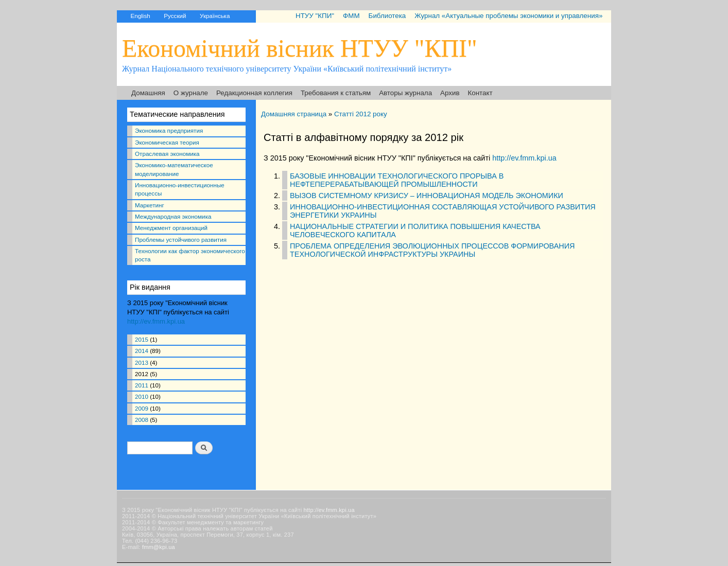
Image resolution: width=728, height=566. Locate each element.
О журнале (191, 93)
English (140, 16)
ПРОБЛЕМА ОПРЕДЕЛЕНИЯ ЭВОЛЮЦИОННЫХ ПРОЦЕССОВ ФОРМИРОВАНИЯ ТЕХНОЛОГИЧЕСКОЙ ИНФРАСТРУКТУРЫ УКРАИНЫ (432, 250)
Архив (450, 93)
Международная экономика (173, 216)
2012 (142, 374)
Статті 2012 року (361, 114)
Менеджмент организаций (171, 228)
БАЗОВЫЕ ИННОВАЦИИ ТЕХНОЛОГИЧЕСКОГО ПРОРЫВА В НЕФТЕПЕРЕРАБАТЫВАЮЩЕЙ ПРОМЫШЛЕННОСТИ (397, 180)
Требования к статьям (336, 93)
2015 (142, 339)
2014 (142, 351)
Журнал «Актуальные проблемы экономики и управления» (508, 16)
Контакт (480, 93)
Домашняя (148, 93)
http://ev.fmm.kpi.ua (156, 321)
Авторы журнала (405, 93)
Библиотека (387, 16)
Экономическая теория (167, 142)
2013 (142, 362)
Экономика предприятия (169, 130)
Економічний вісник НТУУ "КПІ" (300, 48)
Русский (175, 16)
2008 (142, 420)
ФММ (351, 16)
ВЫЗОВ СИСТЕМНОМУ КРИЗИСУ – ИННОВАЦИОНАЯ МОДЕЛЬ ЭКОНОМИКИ (427, 196)
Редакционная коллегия (254, 93)
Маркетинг (150, 205)
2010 (142, 396)
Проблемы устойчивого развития (181, 240)
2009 (142, 408)
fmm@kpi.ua (159, 547)
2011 (142, 385)
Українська (215, 16)
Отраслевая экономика (167, 154)
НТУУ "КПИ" (315, 16)
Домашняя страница (294, 114)
